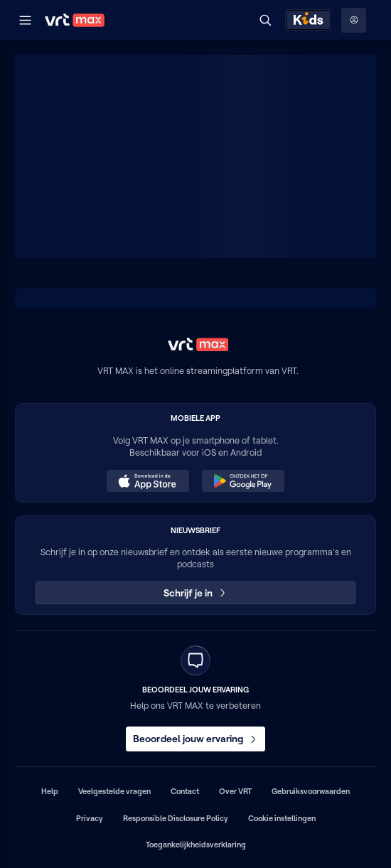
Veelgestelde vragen (114, 791)
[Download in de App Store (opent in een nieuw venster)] (148, 481)
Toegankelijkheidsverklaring (196, 845)
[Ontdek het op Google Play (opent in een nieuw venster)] (243, 481)
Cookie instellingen (282, 818)
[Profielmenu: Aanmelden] (354, 20)
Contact (185, 791)
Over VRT (235, 791)
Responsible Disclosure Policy (176, 818)
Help (50, 791)
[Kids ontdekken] (308, 20)
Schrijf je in (196, 593)
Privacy (90, 818)
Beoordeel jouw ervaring (195, 739)
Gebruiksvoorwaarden (311, 791)
